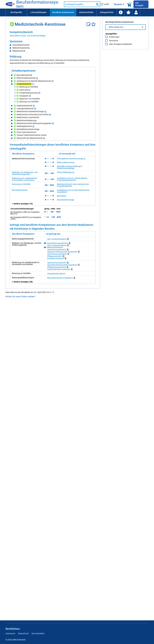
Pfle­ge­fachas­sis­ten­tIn (58, 267)
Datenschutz (23, 633)
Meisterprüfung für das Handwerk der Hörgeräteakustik (73, 185)
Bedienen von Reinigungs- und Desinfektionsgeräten (25, 173)
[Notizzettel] (89, 24)
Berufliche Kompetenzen (63, 12)
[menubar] (77, 12)
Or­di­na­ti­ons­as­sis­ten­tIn (58, 254)
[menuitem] (16, 12)
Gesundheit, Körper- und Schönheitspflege (28, 36)
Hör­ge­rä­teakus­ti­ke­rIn (56, 274)
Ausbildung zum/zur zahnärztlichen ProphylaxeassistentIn (72, 179)
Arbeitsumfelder (86, 12)
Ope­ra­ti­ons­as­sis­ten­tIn (58, 249)
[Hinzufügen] (12, 23)
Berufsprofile (16, 12)
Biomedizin (62, 196)
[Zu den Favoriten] (128, 12)
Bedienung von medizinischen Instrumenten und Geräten (25, 179)
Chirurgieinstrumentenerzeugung (71, 159)
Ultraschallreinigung (65, 172)
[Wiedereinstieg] (136, 12)
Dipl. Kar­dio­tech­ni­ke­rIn (58, 239)
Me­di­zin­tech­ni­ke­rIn (55, 247)
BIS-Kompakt (139, 4)
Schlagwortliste (107, 12)
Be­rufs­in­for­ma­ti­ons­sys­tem (38, 4)
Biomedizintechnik (20, 190)
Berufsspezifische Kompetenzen (120, 28)
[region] (53, 34)
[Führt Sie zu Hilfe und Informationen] (121, 12)
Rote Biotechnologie (65, 200)
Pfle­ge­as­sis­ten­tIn (56, 256)
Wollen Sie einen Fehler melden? (20, 297)
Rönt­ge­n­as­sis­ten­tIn (57, 258)
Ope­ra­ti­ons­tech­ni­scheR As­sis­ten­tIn (64, 252)
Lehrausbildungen (39, 12)
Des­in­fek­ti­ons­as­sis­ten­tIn (59, 243)
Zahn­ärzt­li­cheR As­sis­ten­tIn (60, 269)
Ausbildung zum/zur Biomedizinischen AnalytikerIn (73, 191)
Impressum (10, 633)
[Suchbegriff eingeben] (80, 4)
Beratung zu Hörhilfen (21, 184)
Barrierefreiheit (38, 633)
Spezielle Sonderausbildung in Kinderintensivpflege (70, 167)
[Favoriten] (93, 24)
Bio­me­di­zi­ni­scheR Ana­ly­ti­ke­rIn (61, 278)
